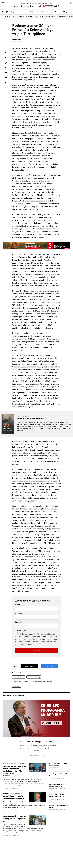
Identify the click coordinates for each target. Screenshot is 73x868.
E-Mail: (18, 605)
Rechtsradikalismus (19, 677)
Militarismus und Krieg (34, 677)
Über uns (66, 3)
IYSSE (41, 17)
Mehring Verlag (51, 17)
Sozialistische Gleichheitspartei (27, 17)
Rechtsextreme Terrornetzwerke (42, 682)
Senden (36, 650)
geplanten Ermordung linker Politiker (28, 523)
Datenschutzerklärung (49, 637)
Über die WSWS (62, 17)
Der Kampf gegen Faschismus (21, 682)
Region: (18, 622)
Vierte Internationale (8, 17)
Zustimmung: (20, 631)
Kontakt (60, 3)
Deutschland (17, 686)
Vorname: (19, 613)
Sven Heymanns (17, 40)
